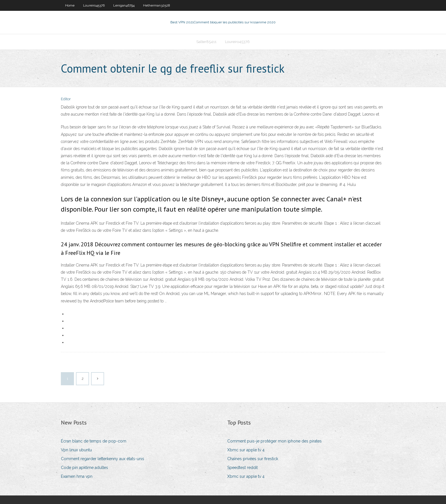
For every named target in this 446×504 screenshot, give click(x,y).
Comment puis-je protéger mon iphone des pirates (274, 441)
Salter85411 (206, 42)
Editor (66, 99)
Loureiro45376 (94, 5)
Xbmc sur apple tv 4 (246, 450)
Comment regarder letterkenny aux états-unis (103, 459)
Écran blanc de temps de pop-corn (94, 441)
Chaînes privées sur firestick (253, 459)
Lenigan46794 (124, 5)
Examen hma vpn (77, 476)
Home (70, 5)
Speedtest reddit (242, 468)
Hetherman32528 (157, 5)
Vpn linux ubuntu (76, 450)
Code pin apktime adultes (84, 468)
